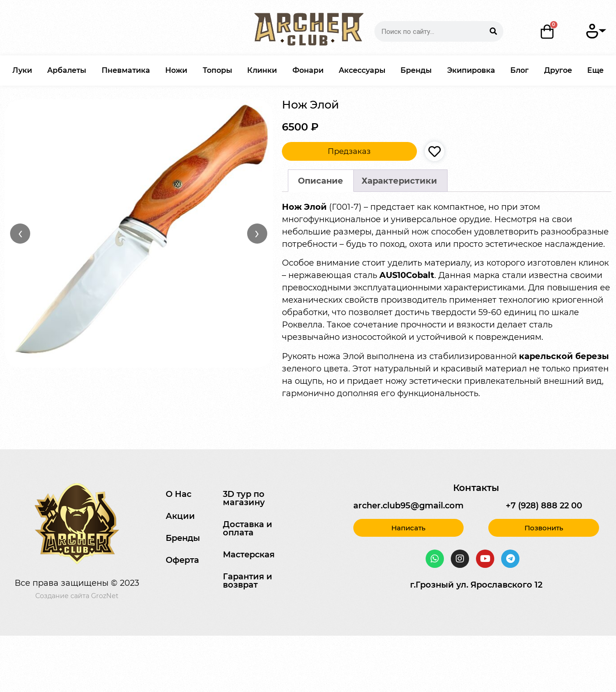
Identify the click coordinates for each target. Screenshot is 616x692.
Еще (595, 70)
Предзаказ (349, 151)
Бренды (416, 70)
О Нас (178, 494)
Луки (22, 70)
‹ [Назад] (20, 233)
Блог (519, 70)
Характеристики (399, 181)
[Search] (493, 31)
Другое (558, 70)
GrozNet (105, 596)
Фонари (308, 70)
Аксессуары (362, 70)
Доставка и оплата (248, 529)
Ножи (176, 70)
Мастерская (249, 555)
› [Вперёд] (257, 233)
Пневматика (126, 70)
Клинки (262, 70)
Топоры (217, 70)
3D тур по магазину (244, 498)
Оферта (182, 560)
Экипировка (471, 70)
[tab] (321, 181)
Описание (321, 181)
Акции (180, 516)
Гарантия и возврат (248, 581)
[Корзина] (547, 32)
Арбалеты (67, 70)
